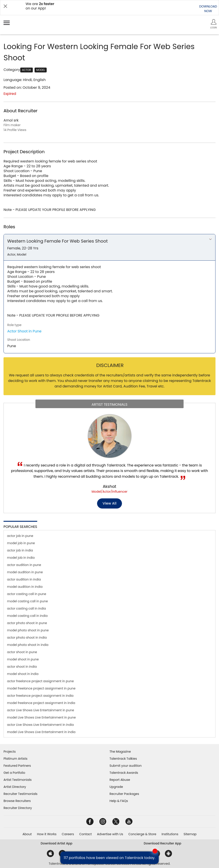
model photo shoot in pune (28, 630)
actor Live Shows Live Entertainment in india (40, 725)
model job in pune (21, 543)
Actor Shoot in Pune (24, 331)
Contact (86, 834)
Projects (10, 752)
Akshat (109, 486)
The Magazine (120, 752)
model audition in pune (25, 572)
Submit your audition (126, 766)
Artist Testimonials (17, 780)
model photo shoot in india (28, 645)
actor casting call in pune (27, 594)
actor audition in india (24, 579)
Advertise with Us (110, 834)
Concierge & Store (142, 834)
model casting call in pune (27, 601)
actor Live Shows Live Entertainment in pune (40, 710)
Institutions (170, 834)
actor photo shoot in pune (27, 623)
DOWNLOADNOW (208, 9)
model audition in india (25, 587)
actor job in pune (20, 536)
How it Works (47, 834)
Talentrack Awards (124, 773)
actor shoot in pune (22, 652)
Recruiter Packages (124, 794)
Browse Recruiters (17, 801)
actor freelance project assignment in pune (40, 681)
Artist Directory (15, 787)
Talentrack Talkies (123, 759)
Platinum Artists (16, 759)
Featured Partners (17, 766)
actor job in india (20, 550)
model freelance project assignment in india (41, 703)
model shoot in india (23, 674)
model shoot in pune (23, 659)
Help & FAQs (119, 801)
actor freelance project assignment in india (40, 696)
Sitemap (190, 834)
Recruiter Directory (18, 808)
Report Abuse (120, 780)
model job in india (21, 558)
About (27, 834)
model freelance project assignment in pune (41, 688)
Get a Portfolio (14, 773)
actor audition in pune (24, 565)
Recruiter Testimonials (20, 794)
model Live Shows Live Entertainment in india (41, 732)
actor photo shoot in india (27, 638)
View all (109, 503)
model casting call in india (27, 616)
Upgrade (116, 787)
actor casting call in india (26, 608)
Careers (68, 834)
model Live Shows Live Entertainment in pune (41, 717)
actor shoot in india (22, 667)
